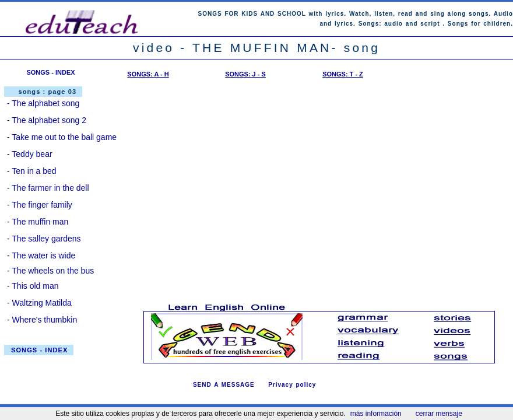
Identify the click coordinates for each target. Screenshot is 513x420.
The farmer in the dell (50, 188)
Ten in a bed (34, 171)
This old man (35, 286)
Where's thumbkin (45, 320)
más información (376, 414)
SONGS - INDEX (50, 72)
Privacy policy (292, 385)
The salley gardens (46, 239)
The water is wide (43, 256)
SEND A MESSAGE (224, 385)
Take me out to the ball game (64, 137)
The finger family (42, 205)
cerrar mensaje (439, 414)
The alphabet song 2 (49, 120)
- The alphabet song (43, 103)
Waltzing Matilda (42, 303)
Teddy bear (32, 154)
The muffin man (40, 222)
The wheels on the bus (53, 271)
